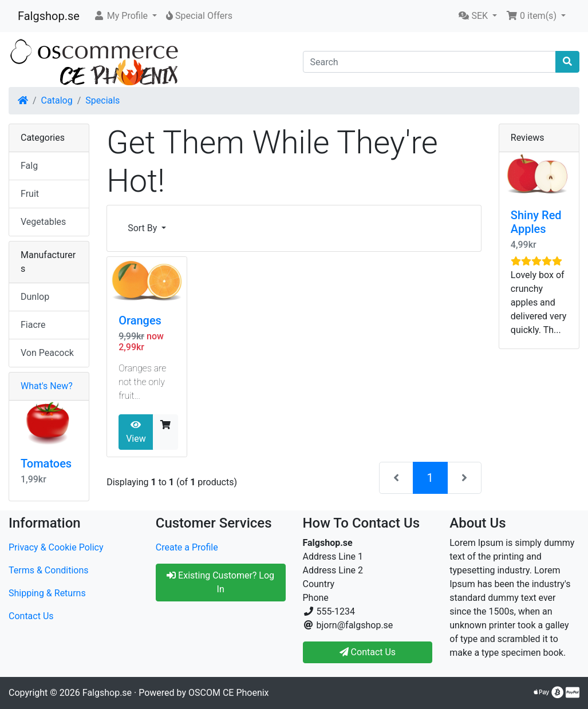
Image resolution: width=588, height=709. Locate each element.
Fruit (30, 194)
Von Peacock (47, 353)
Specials (102, 100)
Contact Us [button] (368, 652)
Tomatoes (46, 464)
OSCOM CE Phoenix (229, 693)
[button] (125, 16)
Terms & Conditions (49, 570)
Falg (29, 166)
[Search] (430, 62)
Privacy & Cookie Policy (56, 547)
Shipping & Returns (47, 593)
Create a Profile (187, 547)
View (136, 432)
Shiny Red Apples (536, 222)
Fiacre (33, 325)
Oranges (140, 320)
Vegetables (43, 222)
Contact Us (31, 616)
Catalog (57, 100)
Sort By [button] (143, 228)
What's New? (47, 386)
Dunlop (35, 297)
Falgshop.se (49, 16)
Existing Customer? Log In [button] (220, 582)
